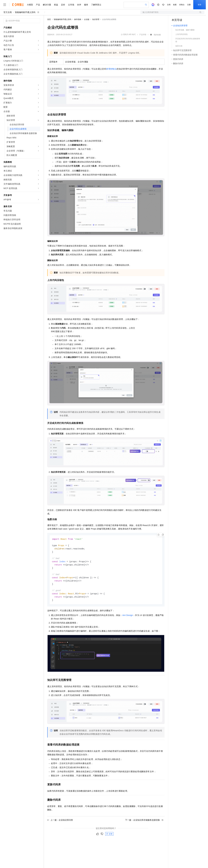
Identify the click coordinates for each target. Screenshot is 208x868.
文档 (169, 5)
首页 (49, 19)
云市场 (71, 5)
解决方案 (47, 5)
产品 (38, 5)
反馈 (109, 837)
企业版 (87, 19)
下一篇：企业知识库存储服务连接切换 (144, 823)
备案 (175, 5)
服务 (86, 5)
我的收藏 (157, 35)
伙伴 (79, 5)
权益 (56, 5)
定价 (63, 5)
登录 (200, 5)
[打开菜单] (5, 5)
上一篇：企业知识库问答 (60, 823)
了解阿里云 (96, 5)
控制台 (182, 5)
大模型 (30, 5)
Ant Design (128, 618)
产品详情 (143, 35)
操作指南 (78, 19)
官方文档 (8, 12)
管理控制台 (111, 69)
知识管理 (96, 19)
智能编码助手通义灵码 (25, 12)
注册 (189, 5)
